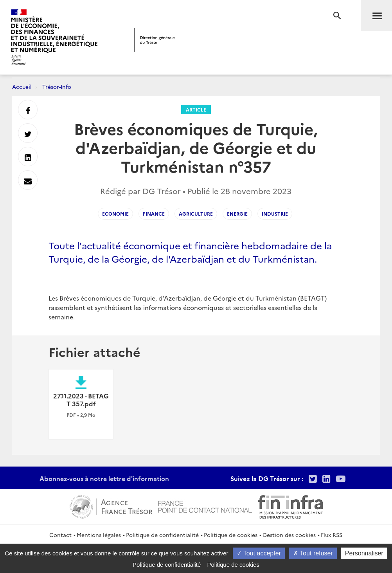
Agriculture (196, 214)
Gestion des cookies (289, 535)
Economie (115, 214)
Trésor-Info (57, 86)
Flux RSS (332, 535)
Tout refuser (313, 553)
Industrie (275, 214)
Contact (60, 535)
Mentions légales (99, 535)
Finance (154, 214)
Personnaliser (364, 553)
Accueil (22, 86)
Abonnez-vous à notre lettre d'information (104, 478)
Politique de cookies (231, 535)
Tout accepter (259, 553)
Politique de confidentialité (162, 535)
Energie (237, 214)
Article (196, 109)
